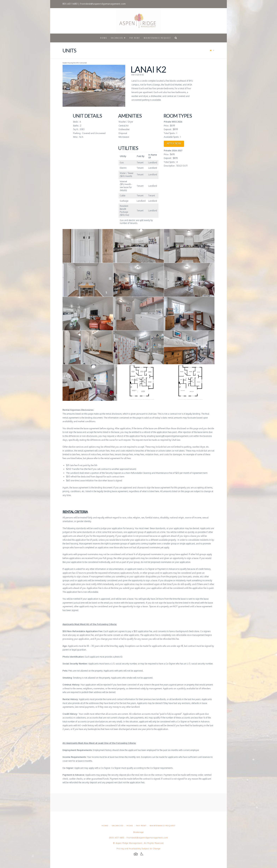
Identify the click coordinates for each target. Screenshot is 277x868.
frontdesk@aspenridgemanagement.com (103, 4)
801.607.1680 (70, 4)
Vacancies (117, 826)
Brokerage (138, 832)
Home (105, 826)
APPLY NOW (174, 143)
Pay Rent (141, 826)
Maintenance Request (163, 826)
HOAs (130, 826)
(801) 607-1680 (117, 838)
